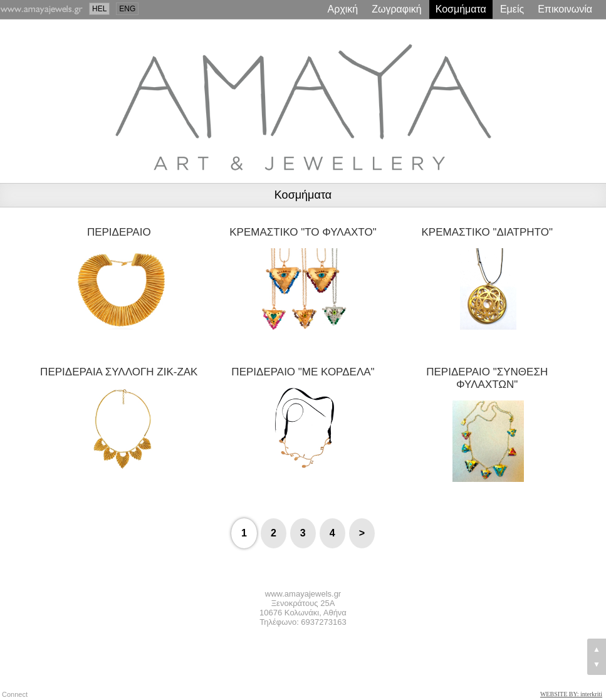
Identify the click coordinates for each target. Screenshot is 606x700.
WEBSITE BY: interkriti (571, 694)
